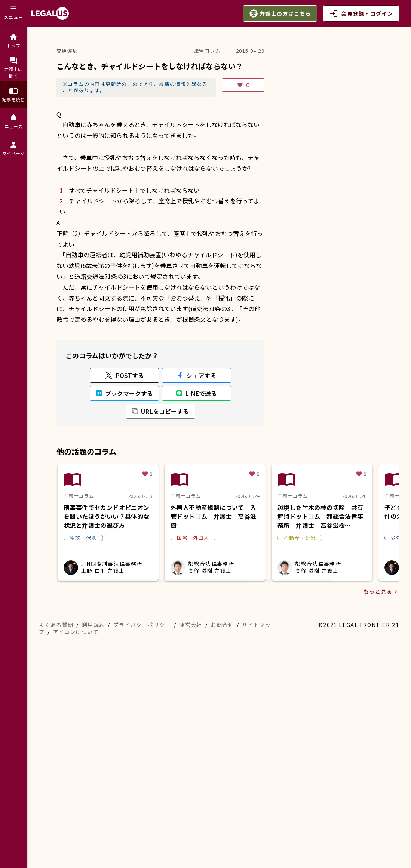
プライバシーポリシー (142, 825)
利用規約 (93, 825)
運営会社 (191, 825)
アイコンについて (76, 832)
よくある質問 (56, 825)
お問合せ (222, 825)
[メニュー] (13, 13)
